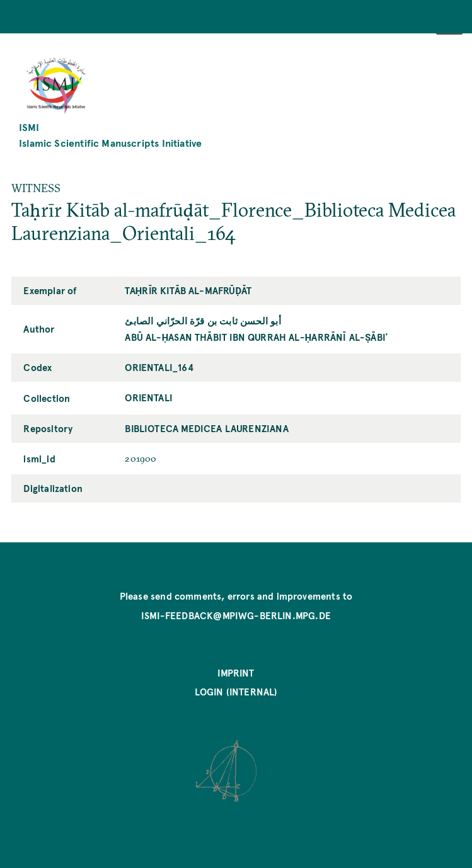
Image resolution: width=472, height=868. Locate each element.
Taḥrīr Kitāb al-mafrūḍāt (188, 290)
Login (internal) (236, 692)
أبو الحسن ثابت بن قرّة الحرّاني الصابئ (203, 321)
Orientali (149, 397)
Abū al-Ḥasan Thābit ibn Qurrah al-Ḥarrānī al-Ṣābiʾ (256, 337)
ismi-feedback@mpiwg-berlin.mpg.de (236, 615)
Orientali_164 (159, 367)
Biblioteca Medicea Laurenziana (206, 428)
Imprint (236, 673)
